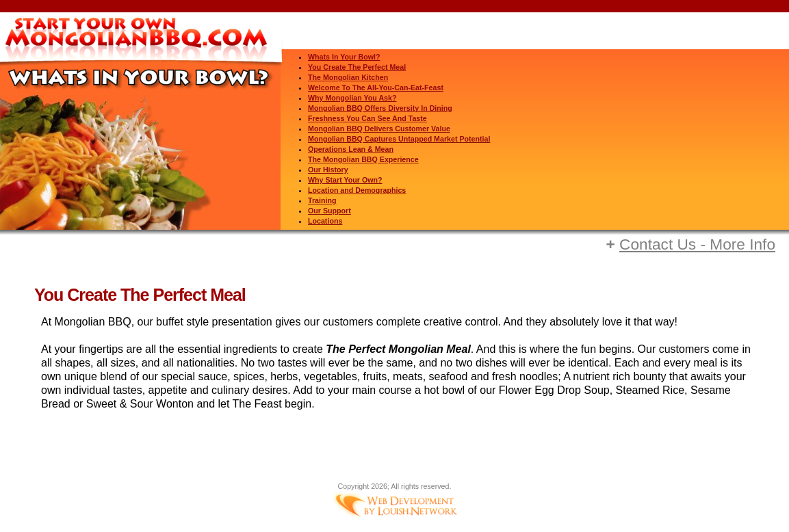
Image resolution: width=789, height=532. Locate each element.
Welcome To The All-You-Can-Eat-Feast (376, 88)
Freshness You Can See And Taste (367, 118)
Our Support (329, 211)
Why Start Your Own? (345, 180)
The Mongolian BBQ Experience (363, 159)
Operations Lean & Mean (351, 149)
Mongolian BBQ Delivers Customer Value (379, 129)
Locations (325, 221)
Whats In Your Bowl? (344, 57)
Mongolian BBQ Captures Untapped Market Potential (399, 139)
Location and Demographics (357, 190)
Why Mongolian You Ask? (352, 98)
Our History (328, 170)
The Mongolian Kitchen (348, 77)
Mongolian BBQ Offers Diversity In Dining (380, 108)
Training (322, 200)
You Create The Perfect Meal (357, 67)
